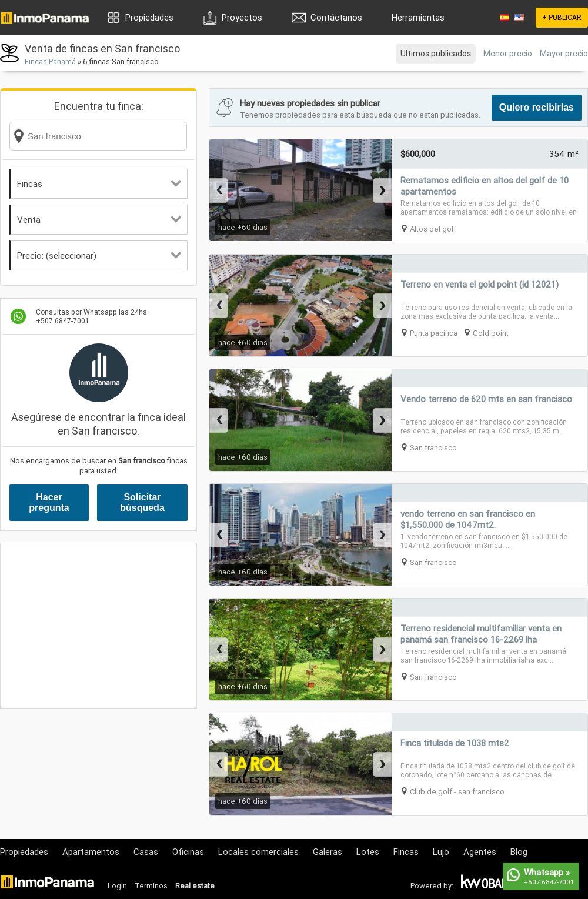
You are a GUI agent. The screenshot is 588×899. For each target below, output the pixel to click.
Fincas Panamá (50, 61)
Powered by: (432, 886)
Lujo (441, 852)
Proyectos (242, 17)
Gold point (491, 333)
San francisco (433, 448)
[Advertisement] (98, 626)
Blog (519, 852)
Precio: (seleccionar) (99, 255)
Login (117, 886)
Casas (146, 852)
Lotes (368, 852)
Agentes (480, 852)
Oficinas (188, 852)
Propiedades (149, 17)
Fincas (99, 184)
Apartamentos (91, 852)
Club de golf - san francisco (457, 792)
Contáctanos (336, 17)
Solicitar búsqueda (142, 502)
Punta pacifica (434, 333)
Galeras (328, 852)
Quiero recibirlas (537, 107)
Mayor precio (564, 54)
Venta (99, 220)
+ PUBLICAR (562, 17)
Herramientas (418, 17)
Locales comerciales (258, 852)
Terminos (151, 886)
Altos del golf (433, 229)
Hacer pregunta (49, 502)
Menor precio (508, 54)
